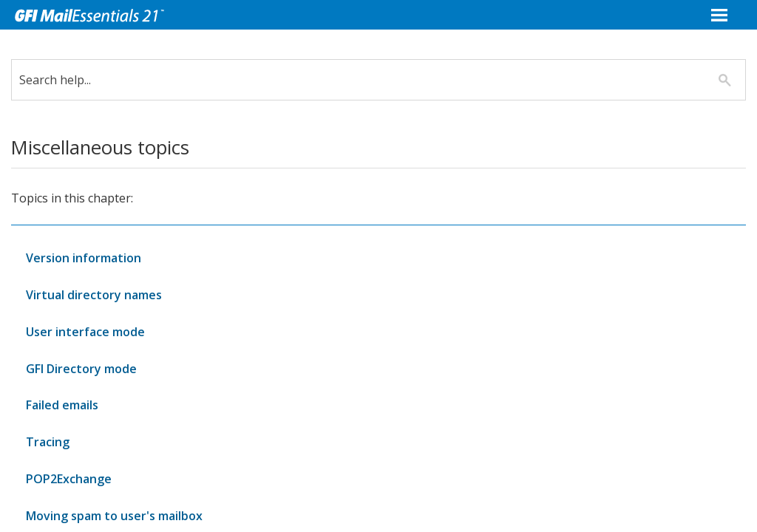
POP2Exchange (69, 479)
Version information (84, 258)
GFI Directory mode (81, 369)
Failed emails (62, 405)
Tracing (48, 442)
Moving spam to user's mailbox (114, 516)
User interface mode (85, 332)
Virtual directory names (94, 295)
